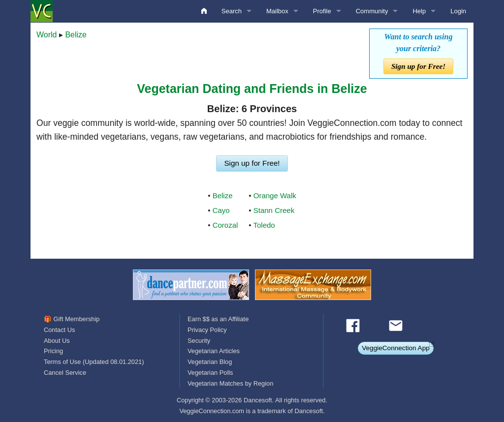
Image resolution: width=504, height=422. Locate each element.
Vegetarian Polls (210, 373)
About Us (57, 341)
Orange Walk (275, 196)
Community (372, 11)
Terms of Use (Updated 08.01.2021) (94, 362)
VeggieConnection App (396, 348)
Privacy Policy (207, 330)
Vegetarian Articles (214, 351)
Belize (76, 35)
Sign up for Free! (418, 66)
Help (419, 11)
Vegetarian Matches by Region (230, 383)
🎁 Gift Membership (72, 319)
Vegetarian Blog (210, 362)
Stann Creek (274, 210)
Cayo (221, 210)
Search (232, 11)
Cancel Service (65, 373)
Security (199, 341)
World (47, 35)
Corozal (225, 225)
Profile (322, 11)
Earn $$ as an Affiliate (218, 319)
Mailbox (277, 11)
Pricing (53, 351)
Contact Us (59, 330)
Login (458, 11)
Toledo (264, 225)
